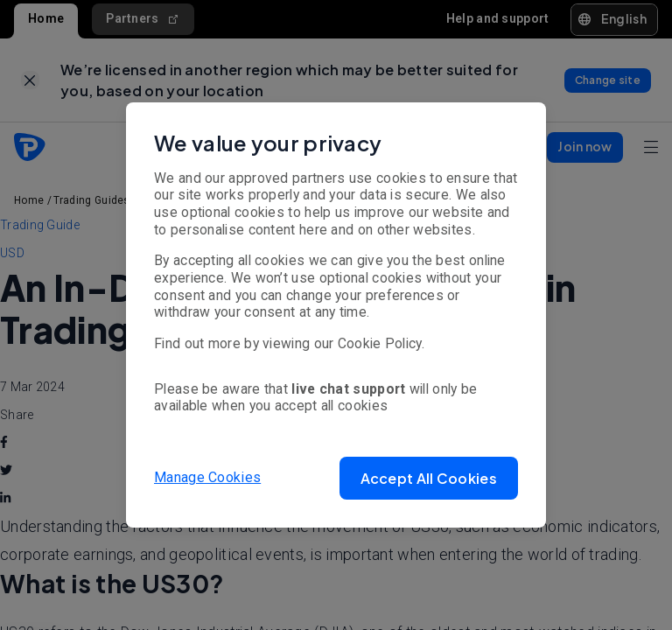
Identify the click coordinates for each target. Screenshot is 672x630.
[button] (429, 478)
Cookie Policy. (381, 343)
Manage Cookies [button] (207, 477)
